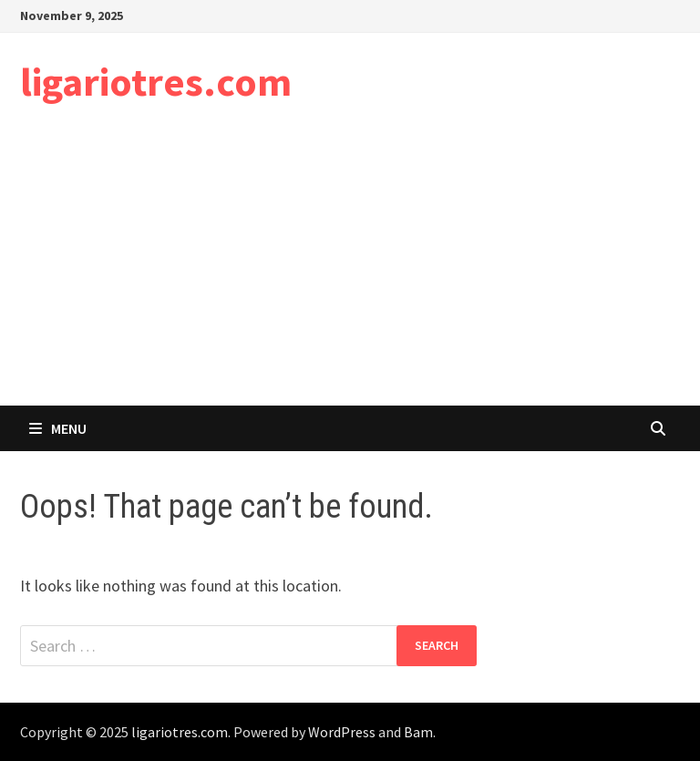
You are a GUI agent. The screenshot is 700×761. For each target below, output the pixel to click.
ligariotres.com (156, 82)
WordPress (342, 732)
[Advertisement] (350, 269)
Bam (418, 732)
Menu (58, 428)
